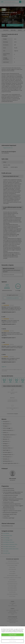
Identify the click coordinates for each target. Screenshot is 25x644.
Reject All (12, 638)
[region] (12, 635)
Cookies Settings (12, 641)
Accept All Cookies (12, 635)
